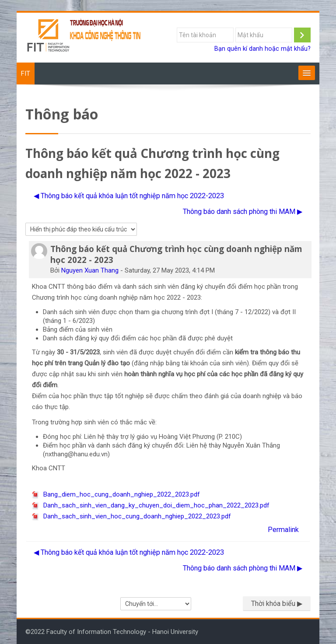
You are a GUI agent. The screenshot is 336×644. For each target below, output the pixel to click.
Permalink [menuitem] (283, 530)
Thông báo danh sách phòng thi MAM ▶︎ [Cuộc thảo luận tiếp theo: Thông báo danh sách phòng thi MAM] (243, 212)
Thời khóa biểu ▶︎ (277, 604)
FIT (26, 73)
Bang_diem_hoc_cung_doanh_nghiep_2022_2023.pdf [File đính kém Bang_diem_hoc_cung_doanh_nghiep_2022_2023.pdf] (116, 494)
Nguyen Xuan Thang (90, 270)
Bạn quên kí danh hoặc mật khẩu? (262, 49)
